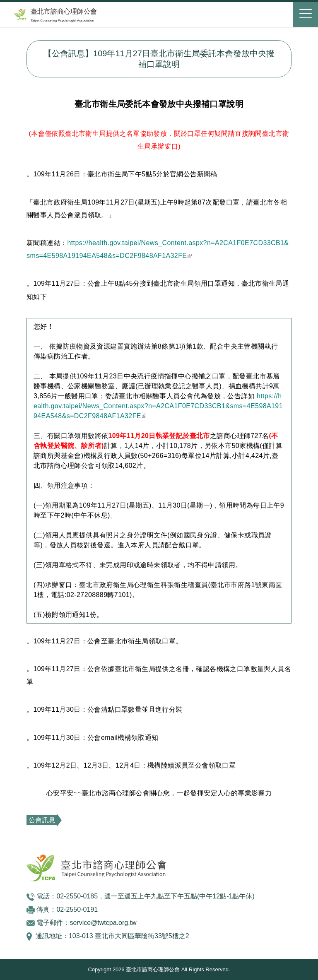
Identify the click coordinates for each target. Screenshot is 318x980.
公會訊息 (42, 820)
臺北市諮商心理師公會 (64, 11)
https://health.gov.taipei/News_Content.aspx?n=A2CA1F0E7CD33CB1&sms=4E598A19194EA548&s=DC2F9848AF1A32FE (158, 406)
